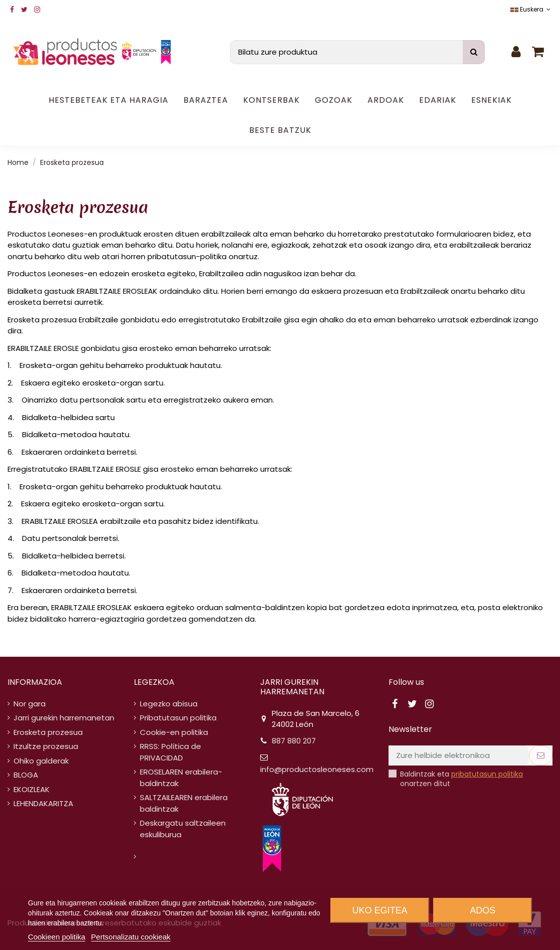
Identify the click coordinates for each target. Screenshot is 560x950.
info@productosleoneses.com (317, 769)
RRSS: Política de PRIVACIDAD (170, 752)
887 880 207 (294, 741)
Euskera (531, 9)
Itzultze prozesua (46, 746)
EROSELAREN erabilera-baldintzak (181, 778)
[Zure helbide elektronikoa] (459, 756)
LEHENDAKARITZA (43, 803)
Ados (483, 910)
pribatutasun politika (487, 774)
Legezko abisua (169, 704)
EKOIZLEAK (32, 789)
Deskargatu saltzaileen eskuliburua (183, 829)
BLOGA (26, 775)
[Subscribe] (541, 756)
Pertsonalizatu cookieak (131, 937)
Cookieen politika (57, 937)
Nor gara (30, 704)
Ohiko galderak (41, 761)
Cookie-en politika (174, 732)
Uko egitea (380, 910)
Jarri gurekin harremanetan (64, 718)
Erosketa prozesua (48, 732)
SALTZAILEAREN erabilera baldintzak (184, 803)
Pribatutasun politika (178, 718)
